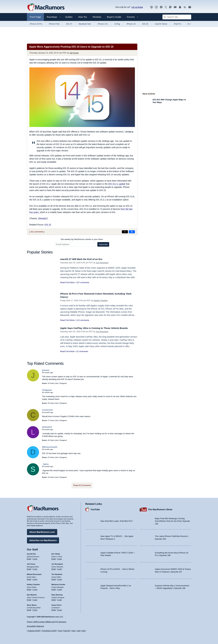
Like (57, 383)
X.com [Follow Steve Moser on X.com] (35, 609)
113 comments (83, 320)
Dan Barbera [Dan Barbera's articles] (32, 594)
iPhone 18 (131, 24)
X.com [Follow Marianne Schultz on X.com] (60, 589)
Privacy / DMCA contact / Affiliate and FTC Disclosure (47, 622)
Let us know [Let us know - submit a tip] (137, 7)
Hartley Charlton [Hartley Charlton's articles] (33, 584)
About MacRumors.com (42, 531)
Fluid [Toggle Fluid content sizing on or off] (60, 631)
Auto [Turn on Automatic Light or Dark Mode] (74, 631)
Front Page (35, 17)
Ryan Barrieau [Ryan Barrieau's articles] (57, 594)
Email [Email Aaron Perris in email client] (54, 609)
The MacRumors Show (160, 509)
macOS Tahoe (161, 24)
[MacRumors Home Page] (46, 7)
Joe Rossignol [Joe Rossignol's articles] (57, 563)
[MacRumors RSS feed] (185, 7)
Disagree (63, 383)
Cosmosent (47, 410)
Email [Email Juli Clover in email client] (29, 568)
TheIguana (47, 390)
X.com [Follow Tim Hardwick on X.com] (60, 579)
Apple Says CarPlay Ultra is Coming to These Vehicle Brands (97, 328)
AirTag (117, 24)
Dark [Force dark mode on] (83, 631)
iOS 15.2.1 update (117, 184)
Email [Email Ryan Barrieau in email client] (54, 599)
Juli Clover (74, 53)
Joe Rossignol (102, 263)
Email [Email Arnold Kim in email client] (29, 558)
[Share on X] (125, 232)
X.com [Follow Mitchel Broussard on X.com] (35, 579)
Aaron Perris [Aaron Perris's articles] (56, 604)
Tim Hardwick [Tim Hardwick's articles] (57, 574)
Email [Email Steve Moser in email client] (29, 609)
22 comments (82, 351)
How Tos (83, 17)
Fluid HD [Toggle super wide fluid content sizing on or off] (67, 631)
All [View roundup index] (189, 24)
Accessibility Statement (36, 626)
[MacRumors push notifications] (180, 7)
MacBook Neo (85, 24)
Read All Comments (82, 485)
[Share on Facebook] (132, 232)
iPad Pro (178, 24)
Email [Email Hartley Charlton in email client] (29, 589)
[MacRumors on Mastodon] (170, 7)
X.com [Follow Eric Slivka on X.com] (60, 558)
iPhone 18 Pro (36, 24)
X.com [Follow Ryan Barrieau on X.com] (60, 599)
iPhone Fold (54, 24)
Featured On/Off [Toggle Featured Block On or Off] (34, 631)
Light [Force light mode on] (79, 631)
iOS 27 (69, 24)
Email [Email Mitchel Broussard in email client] (29, 579)
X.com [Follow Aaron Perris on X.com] (60, 609)
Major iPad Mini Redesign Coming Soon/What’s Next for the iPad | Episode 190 (172, 520)
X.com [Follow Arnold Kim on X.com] (35, 558)
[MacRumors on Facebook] (161, 7)
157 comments (83, 282)
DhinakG (42, 218)
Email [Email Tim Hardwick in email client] (54, 579)
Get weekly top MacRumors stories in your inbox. (82, 239)
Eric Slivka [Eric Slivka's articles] (56, 553)
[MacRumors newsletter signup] (190, 7)
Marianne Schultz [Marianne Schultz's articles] (58, 584)
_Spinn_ (46, 464)
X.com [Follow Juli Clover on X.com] (35, 568)
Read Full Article (67, 282)
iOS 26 (145, 24)
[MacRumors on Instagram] (156, 7)
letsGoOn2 (47, 427)
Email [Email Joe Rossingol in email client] (54, 568)
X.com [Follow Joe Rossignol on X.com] (60, 568)
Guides (69, 17)
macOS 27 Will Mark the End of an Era (83, 259)
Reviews (97, 17)
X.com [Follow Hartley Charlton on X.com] (35, 589)
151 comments (37, 232)
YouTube (95, 509)
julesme (46, 370)
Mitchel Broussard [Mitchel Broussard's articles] (34, 574)
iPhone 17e (103, 24)
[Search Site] (177, 17)
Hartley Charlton (101, 300)
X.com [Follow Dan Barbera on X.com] (35, 599)
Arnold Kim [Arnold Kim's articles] (31, 553)
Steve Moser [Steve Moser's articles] (32, 604)
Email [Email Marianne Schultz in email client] (54, 589)
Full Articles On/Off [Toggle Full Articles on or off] (49, 631)
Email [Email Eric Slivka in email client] (54, 558)
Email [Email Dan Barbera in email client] (29, 599)
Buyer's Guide (114, 17)
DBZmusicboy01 (50, 447)
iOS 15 (48, 225)
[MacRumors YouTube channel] (175, 7)
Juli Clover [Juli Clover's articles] (31, 563)
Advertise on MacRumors (43, 540)
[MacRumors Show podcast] (152, 7)
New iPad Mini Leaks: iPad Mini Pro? (117, 520)
